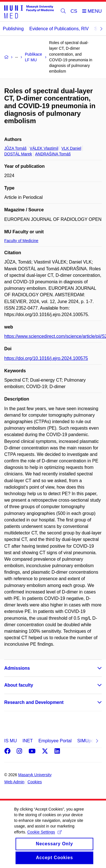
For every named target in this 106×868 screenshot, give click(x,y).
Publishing (13, 29)
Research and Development (34, 702)
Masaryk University (35, 775)
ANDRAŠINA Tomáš (53, 154)
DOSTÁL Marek (18, 154)
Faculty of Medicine (21, 241)
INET (27, 741)
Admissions (17, 668)
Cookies (35, 782)
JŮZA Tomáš (15, 148)
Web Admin (14, 782)
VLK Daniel (71, 148)
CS (74, 11)
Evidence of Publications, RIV (59, 29)
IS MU (10, 741)
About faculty (19, 685)
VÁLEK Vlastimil (44, 148)
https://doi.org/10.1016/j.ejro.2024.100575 (46, 358)
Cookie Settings (44, 837)
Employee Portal (55, 741)
